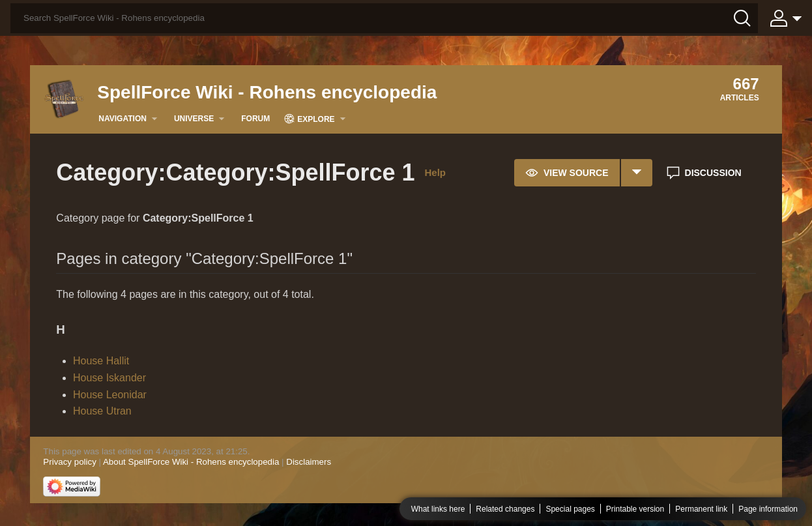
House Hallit (101, 361)
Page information (768, 509)
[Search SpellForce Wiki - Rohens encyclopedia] (384, 18)
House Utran (102, 411)
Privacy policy (69, 462)
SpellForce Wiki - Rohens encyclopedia (267, 92)
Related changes (505, 509)
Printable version (635, 509)
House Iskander (109, 378)
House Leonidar (110, 395)
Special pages (570, 509)
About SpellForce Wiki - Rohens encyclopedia (191, 462)
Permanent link (701, 509)
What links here (438, 509)
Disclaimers (309, 462)
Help (436, 172)
